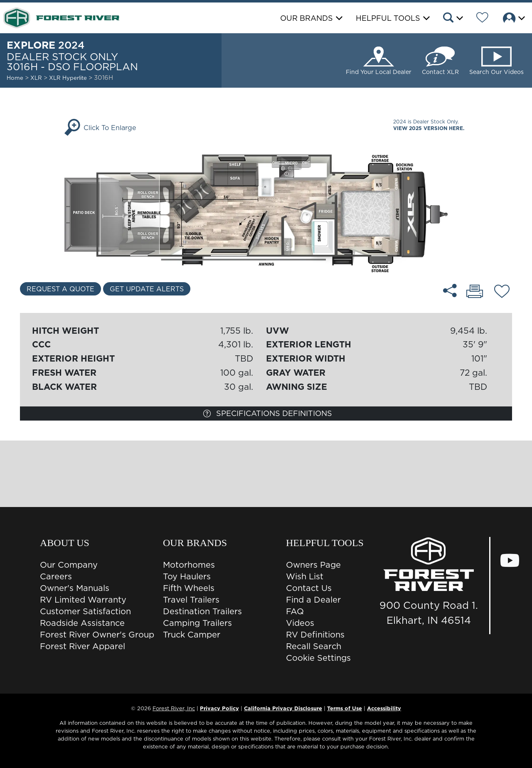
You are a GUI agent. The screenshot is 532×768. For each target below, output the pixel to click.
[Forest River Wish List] (482, 19)
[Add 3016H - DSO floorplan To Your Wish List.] (502, 293)
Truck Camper (192, 635)
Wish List (305, 576)
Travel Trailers (191, 600)
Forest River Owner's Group (97, 635)
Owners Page (313, 565)
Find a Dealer (313, 600)
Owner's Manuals (75, 588)
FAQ (295, 611)
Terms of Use (345, 708)
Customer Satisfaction (85, 611)
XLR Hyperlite (69, 78)
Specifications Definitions (268, 413)
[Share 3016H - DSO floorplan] (450, 290)
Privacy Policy (219, 708)
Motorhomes (189, 565)
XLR (36, 78)
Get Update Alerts (147, 289)
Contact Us (309, 588)
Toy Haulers (187, 576)
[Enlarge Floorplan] (266, 209)
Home (15, 78)
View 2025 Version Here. (429, 128)
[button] (452, 19)
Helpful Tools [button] (388, 18)
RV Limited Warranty (83, 600)
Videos (300, 623)
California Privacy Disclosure (283, 708)
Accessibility (384, 708)
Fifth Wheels (189, 588)
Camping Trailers (197, 623)
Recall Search (314, 646)
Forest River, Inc (174, 708)
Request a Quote (60, 289)
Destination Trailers (202, 611)
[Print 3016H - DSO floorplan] (475, 292)
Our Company (69, 565)
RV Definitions (315, 635)
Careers (56, 576)
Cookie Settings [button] (318, 658)
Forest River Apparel (83, 646)
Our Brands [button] (307, 18)
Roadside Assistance (82, 623)
